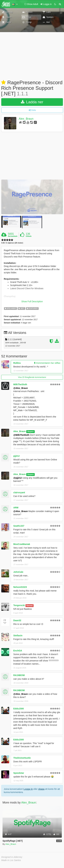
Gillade (29, 236)
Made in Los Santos (11, 860)
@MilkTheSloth (21, 435)
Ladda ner (32, 102)
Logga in (28, 789)
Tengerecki (19, 605)
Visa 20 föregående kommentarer (32, 377)
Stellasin (18, 636)
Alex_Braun (26, 119)
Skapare (30, 431)
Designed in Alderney (12, 857)
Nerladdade (13, 236)
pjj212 (16, 456)
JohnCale (18, 572)
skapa (41, 789)
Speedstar (19, 773)
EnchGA (18, 651)
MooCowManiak (22, 544)
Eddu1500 (19, 709)
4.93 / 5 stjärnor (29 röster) (12, 243)
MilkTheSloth (20, 384)
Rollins (17, 363)
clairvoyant (19, 492)
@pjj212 (18, 478)
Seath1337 (19, 526)
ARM (16, 508)
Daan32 (17, 620)
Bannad (30, 605)
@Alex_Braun (21, 388)
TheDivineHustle (22, 758)
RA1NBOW (19, 675)
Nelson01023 (20, 587)
